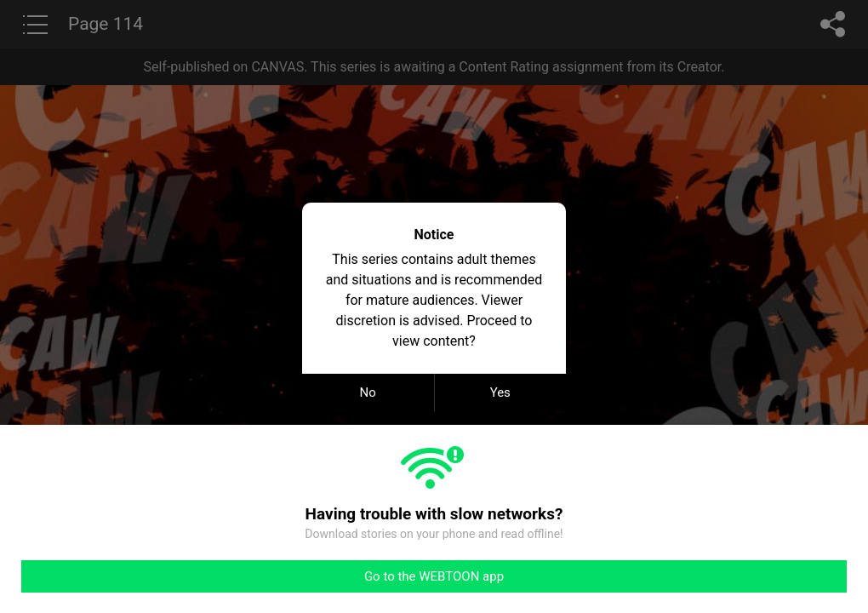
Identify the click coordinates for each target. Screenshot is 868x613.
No (368, 392)
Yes (500, 392)
